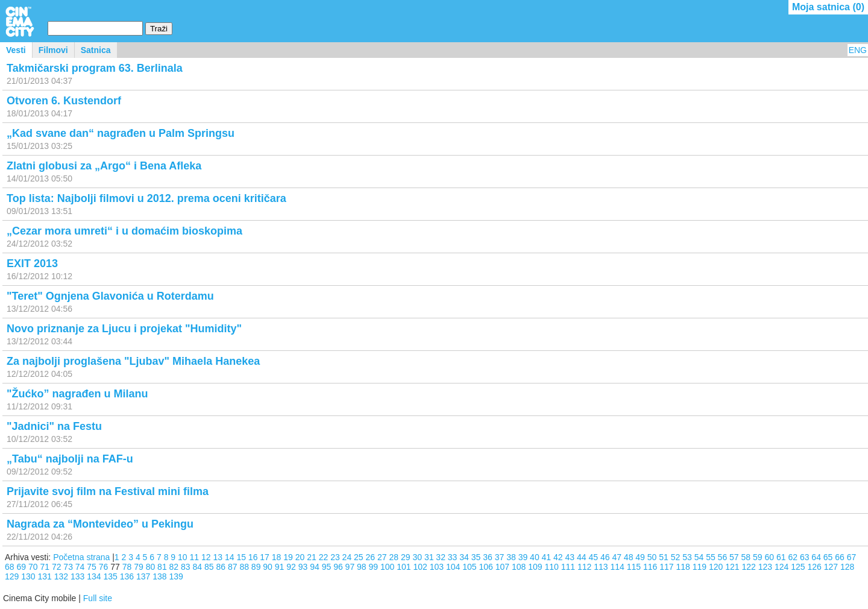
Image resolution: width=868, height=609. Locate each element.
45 (593, 557)
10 (183, 557)
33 (453, 557)
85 (209, 567)
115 (634, 567)
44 (582, 557)
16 (253, 557)
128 (847, 567)
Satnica (96, 50)
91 (280, 567)
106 (486, 567)
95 (327, 567)
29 (406, 557)
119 (700, 567)
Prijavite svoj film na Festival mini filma (108, 491)
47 (617, 557)
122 (749, 567)
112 (584, 567)
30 (417, 557)
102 (420, 567)
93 (303, 567)
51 (664, 557)
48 (629, 557)
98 (362, 567)
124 (782, 567)
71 (45, 567)
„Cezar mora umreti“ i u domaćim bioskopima (124, 231)
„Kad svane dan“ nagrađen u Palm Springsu (121, 133)
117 (666, 567)
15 (241, 557)
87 (233, 567)
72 (57, 567)
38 (511, 557)
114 (618, 567)
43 (570, 557)
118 (683, 567)
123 (765, 567)
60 (769, 557)
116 (650, 567)
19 (288, 557)
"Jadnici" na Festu (54, 426)
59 (758, 557)
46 (605, 557)
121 (732, 567)
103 (437, 567)
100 (387, 567)
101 (404, 567)
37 (500, 557)
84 (198, 567)
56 (723, 557)
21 (312, 557)
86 (221, 567)
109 (535, 567)
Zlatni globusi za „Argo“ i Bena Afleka (104, 166)
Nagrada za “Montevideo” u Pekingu (100, 524)
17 (265, 557)
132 (61, 576)
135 (111, 576)
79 (139, 567)
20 (300, 557)
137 (143, 576)
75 (92, 567)
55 (711, 557)
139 (176, 576)
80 (151, 567)
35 (476, 557)
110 (552, 567)
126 (815, 567)
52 (676, 557)
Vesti (16, 50)
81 (162, 567)
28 (394, 557)
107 (502, 567)
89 (256, 567)
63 (805, 557)
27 (382, 557)
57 (734, 557)
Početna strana (81, 557)
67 (852, 557)
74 (80, 567)
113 (601, 567)
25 (359, 557)
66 (840, 557)
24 (347, 557)
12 (206, 557)
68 (10, 567)
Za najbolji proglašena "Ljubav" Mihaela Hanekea (133, 361)
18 (277, 557)
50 (652, 557)
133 (77, 576)
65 (828, 557)
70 (33, 567)
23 (335, 557)
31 (429, 557)
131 (45, 576)
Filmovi (53, 50)
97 (350, 567)
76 (104, 567)
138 (159, 576)
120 (716, 567)
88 (244, 567)
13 (218, 557)
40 (535, 557)
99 (374, 567)
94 (315, 567)
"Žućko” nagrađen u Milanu (77, 394)
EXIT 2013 (32, 263)
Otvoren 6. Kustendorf (64, 101)
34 (464, 557)
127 (831, 567)
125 (798, 567)
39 (523, 557)
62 (793, 557)
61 (781, 557)
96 (338, 567)
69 (21, 567)
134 (94, 576)
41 (547, 557)
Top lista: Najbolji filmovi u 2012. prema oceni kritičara (146, 198)
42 (558, 557)
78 (127, 567)
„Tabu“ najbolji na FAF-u (70, 459)
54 (699, 557)
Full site (98, 598)
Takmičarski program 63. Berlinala (95, 68)
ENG (858, 50)
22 (324, 557)
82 (174, 567)
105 (469, 567)
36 (488, 557)
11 (195, 557)
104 (453, 567)
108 (519, 567)
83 (186, 567)
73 (68, 567)
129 (12, 576)
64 (816, 557)
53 (687, 557)
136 (127, 576)
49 (640, 557)
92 (291, 567)
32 (441, 557)
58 (746, 557)
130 (28, 576)
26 (371, 557)
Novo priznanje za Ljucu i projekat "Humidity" (124, 329)
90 (268, 567)
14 (230, 557)
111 (568, 567)
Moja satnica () (828, 7)
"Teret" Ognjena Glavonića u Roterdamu (110, 296)
